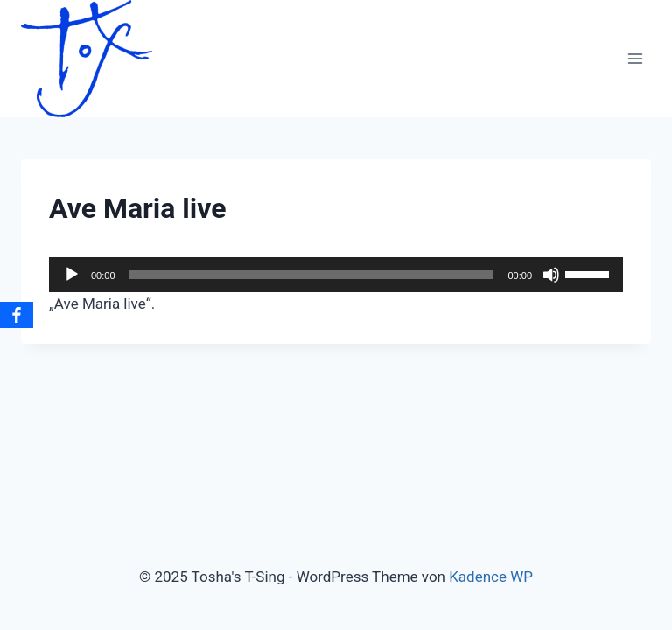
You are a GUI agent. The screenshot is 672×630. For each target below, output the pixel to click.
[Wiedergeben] (72, 275)
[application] (336, 275)
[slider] (312, 275)
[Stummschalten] (551, 275)
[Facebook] (17, 315)
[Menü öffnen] (635, 58)
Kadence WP (491, 577)
